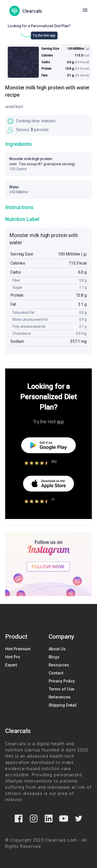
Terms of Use (62, 689)
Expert (11, 665)
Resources (59, 665)
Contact (56, 673)
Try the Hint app (44, 35)
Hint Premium (18, 649)
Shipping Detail (63, 705)
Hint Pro (13, 657)
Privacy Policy (62, 681)
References (60, 697)
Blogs (54, 657)
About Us (57, 649)
